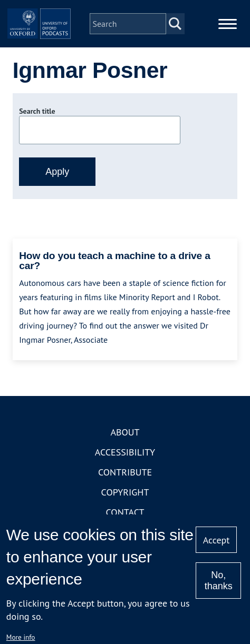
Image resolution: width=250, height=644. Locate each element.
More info (21, 637)
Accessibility (125, 452)
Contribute (125, 472)
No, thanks (219, 581)
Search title (37, 111)
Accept (217, 540)
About (125, 432)
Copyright (125, 492)
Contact (125, 512)
